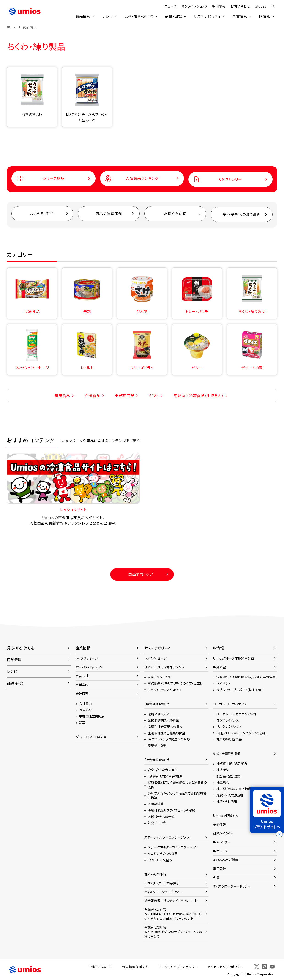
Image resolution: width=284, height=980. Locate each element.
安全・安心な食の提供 (163, 770)
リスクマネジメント (229, 726)
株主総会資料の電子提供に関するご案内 (244, 789)
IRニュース (220, 851)
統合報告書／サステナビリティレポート (171, 901)
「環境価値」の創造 (157, 704)
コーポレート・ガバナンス (230, 704)
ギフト (154, 395)
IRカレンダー (222, 842)
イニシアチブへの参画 (163, 853)
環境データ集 (157, 745)
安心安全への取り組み (242, 215)
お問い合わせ (240, 6)
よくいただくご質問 (226, 860)
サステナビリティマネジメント (164, 667)
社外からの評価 (155, 874)
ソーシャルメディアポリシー (179, 967)
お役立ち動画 (175, 214)
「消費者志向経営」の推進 (165, 776)
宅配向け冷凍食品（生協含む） (199, 395)
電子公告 (219, 869)
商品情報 (82, 16)
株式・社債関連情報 (227, 753)
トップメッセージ (87, 658)
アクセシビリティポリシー (226, 967)
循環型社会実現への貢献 (165, 726)
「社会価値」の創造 (157, 760)
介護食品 (92, 395)
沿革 (82, 722)
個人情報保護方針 (136, 967)
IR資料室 (219, 667)
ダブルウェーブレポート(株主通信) (239, 689)
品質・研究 (173, 16)
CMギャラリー (231, 179)
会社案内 (85, 703)
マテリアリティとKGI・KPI (164, 689)
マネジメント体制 (159, 677)
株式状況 (223, 770)
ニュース (170, 6)
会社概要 (82, 693)
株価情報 (219, 824)
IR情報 (265, 16)
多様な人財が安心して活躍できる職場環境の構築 (177, 795)
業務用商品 (125, 395)
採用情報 (219, 6)
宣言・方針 (83, 676)
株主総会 (223, 782)
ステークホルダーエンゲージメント (168, 837)
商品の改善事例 (109, 214)
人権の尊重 (156, 804)
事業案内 (82, 685)
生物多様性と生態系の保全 (167, 733)
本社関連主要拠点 (92, 716)
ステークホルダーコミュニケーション (173, 847)
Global (260, 6)
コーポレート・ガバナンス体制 (236, 714)
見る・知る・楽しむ (138, 16)
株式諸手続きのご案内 (232, 763)
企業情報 (240, 16)
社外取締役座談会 (229, 739)
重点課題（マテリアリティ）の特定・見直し (175, 683)
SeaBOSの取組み (160, 860)
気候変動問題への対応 (164, 720)
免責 (216, 877)
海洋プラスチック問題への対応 (169, 739)
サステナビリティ (207, 16)
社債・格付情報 (227, 801)
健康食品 (62, 395)
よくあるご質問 (42, 214)
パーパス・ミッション (89, 667)
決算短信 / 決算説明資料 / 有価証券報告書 (246, 677)
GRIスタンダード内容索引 (162, 883)
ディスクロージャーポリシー (163, 892)
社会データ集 (157, 823)
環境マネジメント (159, 714)
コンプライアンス (228, 720)
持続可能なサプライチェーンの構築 (172, 810)
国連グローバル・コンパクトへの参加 (241, 733)
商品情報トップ (141, 574)
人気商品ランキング (142, 178)
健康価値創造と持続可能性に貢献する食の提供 (177, 785)
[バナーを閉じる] (279, 834)
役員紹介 (85, 710)
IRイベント (224, 683)
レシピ (107, 16)
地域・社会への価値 (161, 816)
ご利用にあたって (101, 967)
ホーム (12, 27)
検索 (273, 6)
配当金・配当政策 (228, 776)
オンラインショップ (194, 6)
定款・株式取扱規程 (230, 795)
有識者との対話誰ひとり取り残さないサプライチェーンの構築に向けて (173, 932)
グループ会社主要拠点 (91, 737)
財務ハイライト (223, 833)
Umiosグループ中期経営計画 (233, 658)
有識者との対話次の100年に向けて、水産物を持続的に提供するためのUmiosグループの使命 (173, 914)
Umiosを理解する (226, 816)
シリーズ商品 (53, 178)
